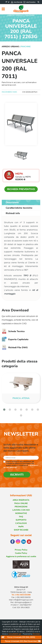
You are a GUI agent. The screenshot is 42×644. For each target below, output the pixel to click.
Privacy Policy (21, 550)
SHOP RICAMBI (21, 530)
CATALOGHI (21, 523)
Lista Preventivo (29, 2)
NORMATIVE (21, 513)
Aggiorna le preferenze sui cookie (21, 556)
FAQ (21, 517)
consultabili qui (15, 634)
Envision (36, 634)
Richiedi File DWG (15, 347)
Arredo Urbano (10, 47)
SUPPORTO (21, 520)
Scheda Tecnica (13, 331)
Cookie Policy (21, 553)
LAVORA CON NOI (21, 510)
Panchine (26, 47)
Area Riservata (17, 2)
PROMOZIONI (21, 507)
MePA (21, 527)
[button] (4, 410)
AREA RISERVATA (21, 500)
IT (6, 2)
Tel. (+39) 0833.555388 (21, 595)
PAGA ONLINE (21, 503)
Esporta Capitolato (15, 339)
